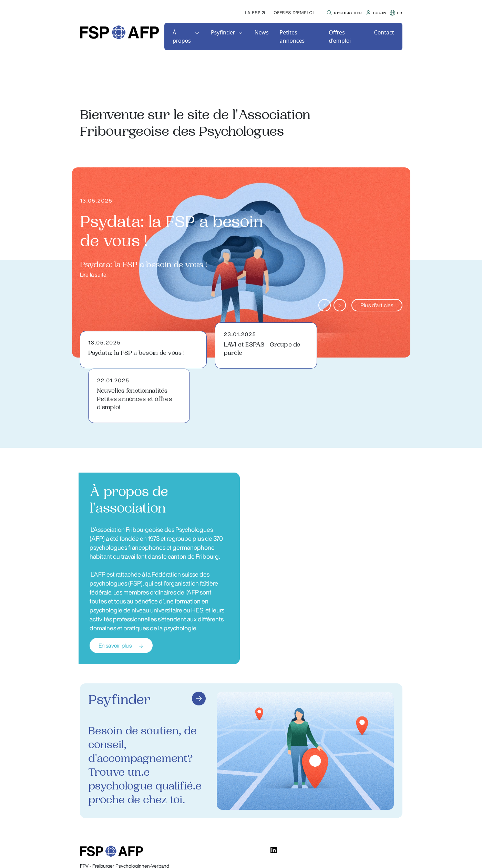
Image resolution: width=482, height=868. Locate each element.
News (261, 32)
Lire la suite (93, 275)
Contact (384, 32)
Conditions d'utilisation (344, 856)
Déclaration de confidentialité (279, 856)
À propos (182, 37)
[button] (343, 13)
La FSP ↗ (255, 13)
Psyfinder (223, 32)
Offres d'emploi (294, 13)
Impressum (391, 856)
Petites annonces (292, 37)
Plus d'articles (377, 305)
